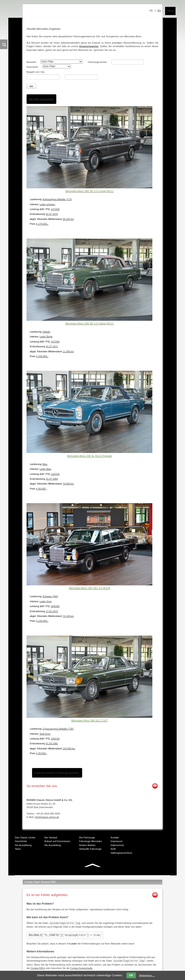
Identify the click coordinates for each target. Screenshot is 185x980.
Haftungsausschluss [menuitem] (121, 852)
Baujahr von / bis (36, 72)
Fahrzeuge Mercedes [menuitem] (91, 841)
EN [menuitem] (159, 11)
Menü (170, 11)
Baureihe (31, 62)
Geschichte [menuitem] (21, 841)
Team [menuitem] (18, 848)
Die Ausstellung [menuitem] (23, 844)
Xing (92, 874)
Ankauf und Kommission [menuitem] (57, 841)
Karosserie (32, 67)
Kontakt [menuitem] (115, 837)
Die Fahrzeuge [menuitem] (87, 837)
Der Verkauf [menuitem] (51, 837)
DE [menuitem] (151, 11)
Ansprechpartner (89, 46)
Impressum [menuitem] (117, 841)
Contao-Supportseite (81, 967)
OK (131, 975)
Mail (100, 874)
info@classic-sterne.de (47, 816)
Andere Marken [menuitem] (87, 844)
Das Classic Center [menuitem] (25, 837)
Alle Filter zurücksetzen (41, 98)
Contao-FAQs (38, 967)
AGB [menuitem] (113, 848)
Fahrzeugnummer (97, 62)
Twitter (83, 874)
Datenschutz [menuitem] (117, 844)
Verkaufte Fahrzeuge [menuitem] (90, 848)
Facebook (74, 874)
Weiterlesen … (147, 975)
